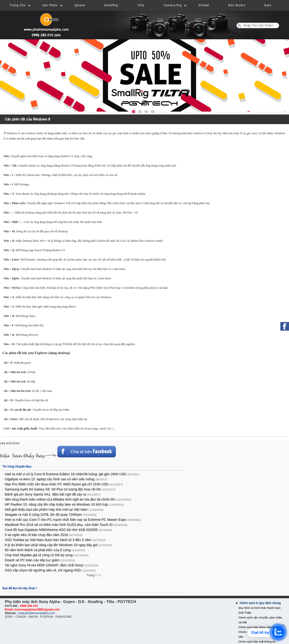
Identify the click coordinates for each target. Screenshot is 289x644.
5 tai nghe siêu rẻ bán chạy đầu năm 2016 (44, 535)
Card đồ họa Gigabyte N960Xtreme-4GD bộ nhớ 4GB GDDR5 (59, 530)
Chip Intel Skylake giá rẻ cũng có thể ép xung (47, 555)
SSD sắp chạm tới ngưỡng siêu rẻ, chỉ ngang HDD (50, 570)
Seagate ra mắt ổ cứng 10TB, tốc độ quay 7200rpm (51, 515)
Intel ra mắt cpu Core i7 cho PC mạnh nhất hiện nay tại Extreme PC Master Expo (73, 520)
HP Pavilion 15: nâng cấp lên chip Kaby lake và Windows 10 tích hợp (64, 504)
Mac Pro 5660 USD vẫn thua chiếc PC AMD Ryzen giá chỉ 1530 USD (64, 484)
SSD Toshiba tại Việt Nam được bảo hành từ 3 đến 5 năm (55, 540)
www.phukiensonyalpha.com (36, 613)
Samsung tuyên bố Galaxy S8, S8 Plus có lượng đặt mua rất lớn (60, 489)
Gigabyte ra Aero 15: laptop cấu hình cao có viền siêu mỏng (56, 479)
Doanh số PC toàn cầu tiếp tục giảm (40, 560)
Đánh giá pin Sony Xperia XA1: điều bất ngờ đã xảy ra (53, 494)
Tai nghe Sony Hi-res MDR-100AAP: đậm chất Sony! (51, 565)
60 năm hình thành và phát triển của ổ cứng (45, 550)
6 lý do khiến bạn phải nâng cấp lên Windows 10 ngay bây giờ (59, 545)
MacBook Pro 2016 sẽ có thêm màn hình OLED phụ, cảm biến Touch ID (66, 525)
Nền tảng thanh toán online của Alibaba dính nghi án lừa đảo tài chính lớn (68, 499)
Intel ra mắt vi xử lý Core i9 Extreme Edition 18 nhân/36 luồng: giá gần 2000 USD (72, 474)
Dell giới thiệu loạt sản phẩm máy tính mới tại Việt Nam (54, 510)
